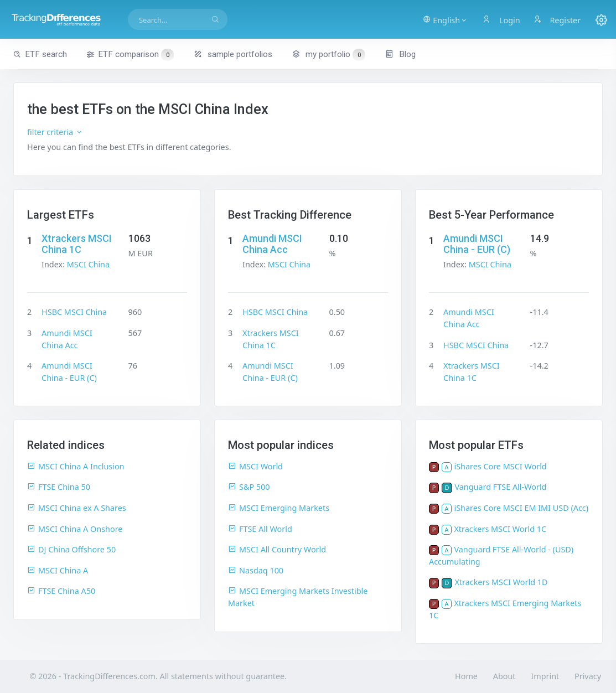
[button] (446, 19)
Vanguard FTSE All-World (500, 487)
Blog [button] (400, 54)
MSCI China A (58, 570)
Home (466, 676)
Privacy (588, 676)
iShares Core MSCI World (500, 466)
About (504, 676)
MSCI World (255, 466)
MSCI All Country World (277, 549)
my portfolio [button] (328, 54)
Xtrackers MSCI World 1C (500, 529)
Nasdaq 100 (256, 570)
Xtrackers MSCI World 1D (501, 582)
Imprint (545, 676)
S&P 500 (249, 487)
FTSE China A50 (61, 591)
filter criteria (55, 132)
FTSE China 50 (59, 487)
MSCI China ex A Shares (77, 508)
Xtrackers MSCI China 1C (77, 244)
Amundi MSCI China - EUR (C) (477, 244)
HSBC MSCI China (74, 312)
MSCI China (88, 264)
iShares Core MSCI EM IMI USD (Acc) (521, 508)
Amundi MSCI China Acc (272, 244)
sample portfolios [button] (233, 54)
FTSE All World (260, 529)
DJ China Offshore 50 (71, 549)
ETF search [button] (40, 54)
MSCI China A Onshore (75, 529)
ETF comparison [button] (130, 55)
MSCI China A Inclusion (76, 466)
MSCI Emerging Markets (279, 508)
